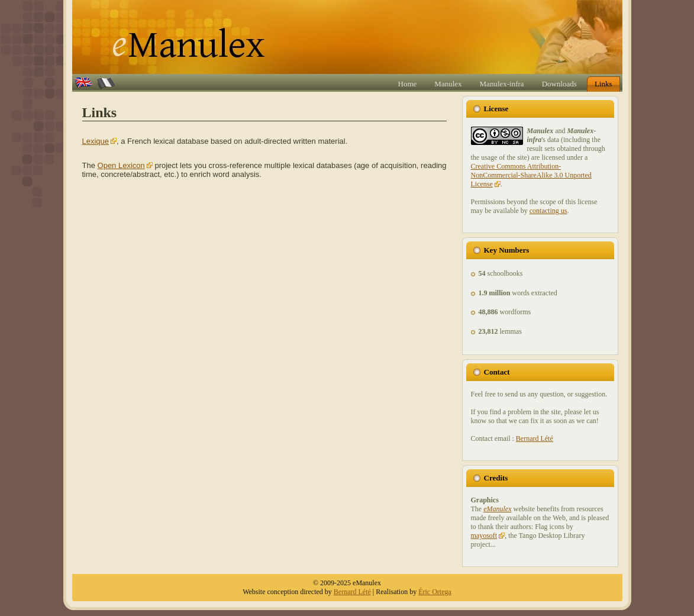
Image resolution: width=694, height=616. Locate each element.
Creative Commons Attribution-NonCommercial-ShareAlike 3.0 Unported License (531, 175)
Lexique (96, 141)
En (79, 83)
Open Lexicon (121, 165)
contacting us (548, 211)
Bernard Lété (535, 438)
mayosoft (484, 536)
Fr (100, 83)
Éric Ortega (435, 592)
